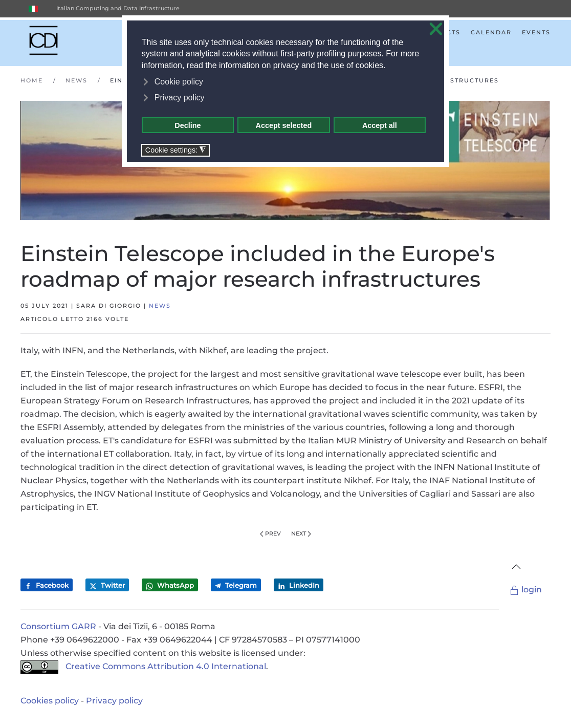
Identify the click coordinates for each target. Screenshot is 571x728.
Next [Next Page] (301, 533)
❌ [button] (436, 29)
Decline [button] (188, 125)
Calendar (491, 32)
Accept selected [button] (284, 125)
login (525, 590)
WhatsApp (170, 585)
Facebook (47, 585)
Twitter (107, 585)
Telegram (236, 585)
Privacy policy (114, 701)
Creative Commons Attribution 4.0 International (143, 666)
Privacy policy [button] (180, 98)
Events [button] (536, 32)
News (160, 306)
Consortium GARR (58, 626)
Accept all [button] (380, 125)
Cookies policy (50, 701)
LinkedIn (299, 585)
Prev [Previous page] (270, 533)
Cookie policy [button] (179, 82)
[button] (516, 567)
